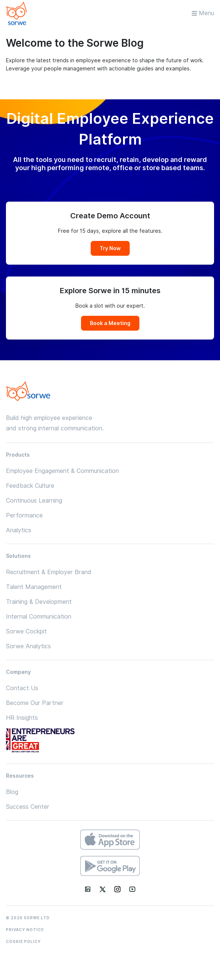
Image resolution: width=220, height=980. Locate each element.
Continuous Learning (34, 501)
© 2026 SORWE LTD (28, 918)
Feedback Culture (30, 486)
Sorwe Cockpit (26, 631)
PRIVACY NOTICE (25, 930)
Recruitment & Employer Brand (49, 572)
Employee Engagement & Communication (62, 471)
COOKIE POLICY (23, 941)
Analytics (19, 530)
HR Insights (22, 718)
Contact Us (22, 688)
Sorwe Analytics (28, 646)
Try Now (110, 248)
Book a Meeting (110, 323)
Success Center (28, 807)
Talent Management (34, 587)
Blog (12, 792)
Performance (24, 515)
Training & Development (39, 602)
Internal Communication (39, 617)
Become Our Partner (35, 703)
